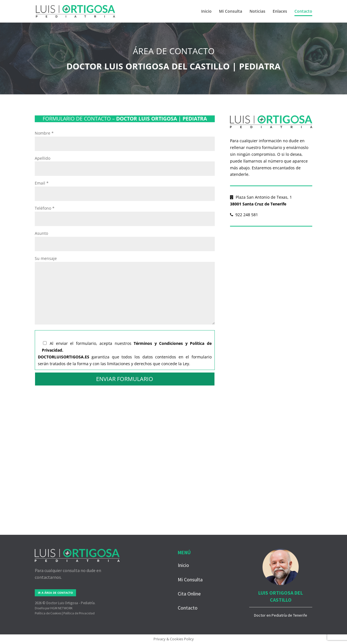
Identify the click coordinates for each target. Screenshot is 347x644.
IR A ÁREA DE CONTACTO (55, 593)
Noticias (257, 12)
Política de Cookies (48, 613)
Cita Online (189, 594)
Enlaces (280, 12)
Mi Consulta (231, 12)
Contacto (303, 12)
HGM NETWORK (61, 608)
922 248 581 (244, 215)
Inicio (206, 12)
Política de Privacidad (79, 613)
